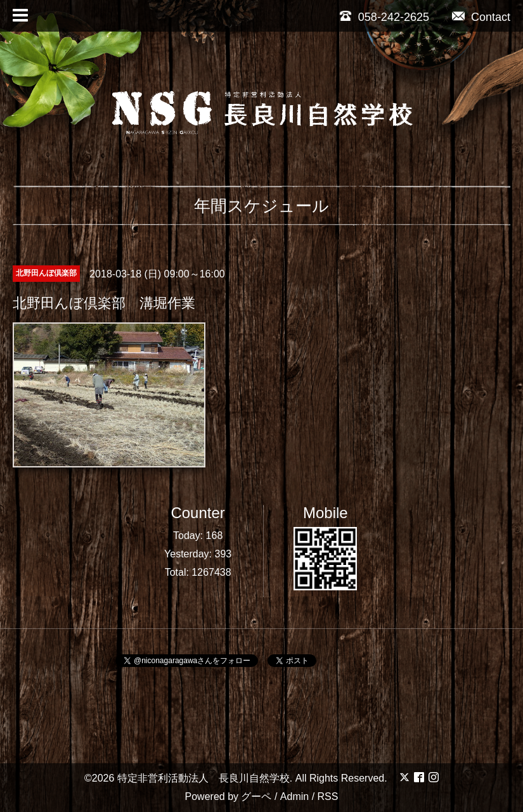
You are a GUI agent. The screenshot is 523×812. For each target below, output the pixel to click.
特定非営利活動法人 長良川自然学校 (203, 778)
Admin (294, 796)
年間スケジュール (261, 206)
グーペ (256, 796)
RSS (328, 796)
